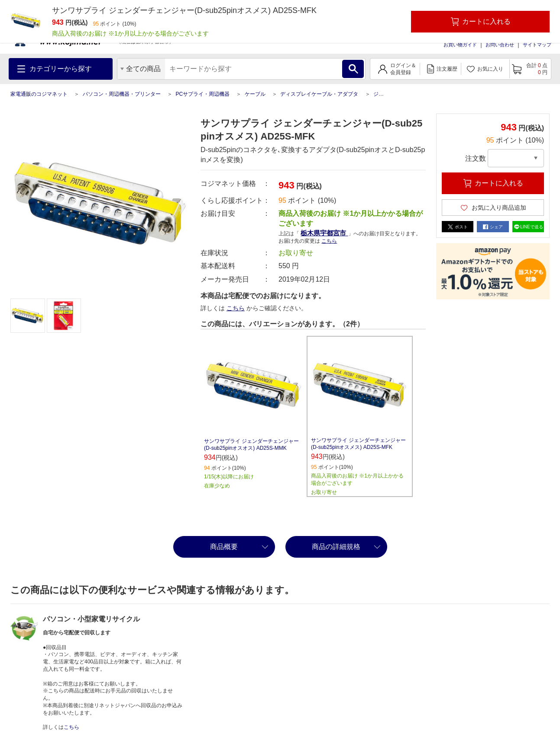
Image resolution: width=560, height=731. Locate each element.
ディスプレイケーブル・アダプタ (319, 94)
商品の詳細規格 (336, 547)
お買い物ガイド (460, 45)
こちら (329, 241)
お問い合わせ (500, 45)
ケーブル (255, 94)
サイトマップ (537, 45)
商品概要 (224, 547)
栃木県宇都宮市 (324, 233)
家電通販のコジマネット (39, 94)
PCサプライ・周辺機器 (202, 94)
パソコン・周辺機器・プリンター (122, 94)
